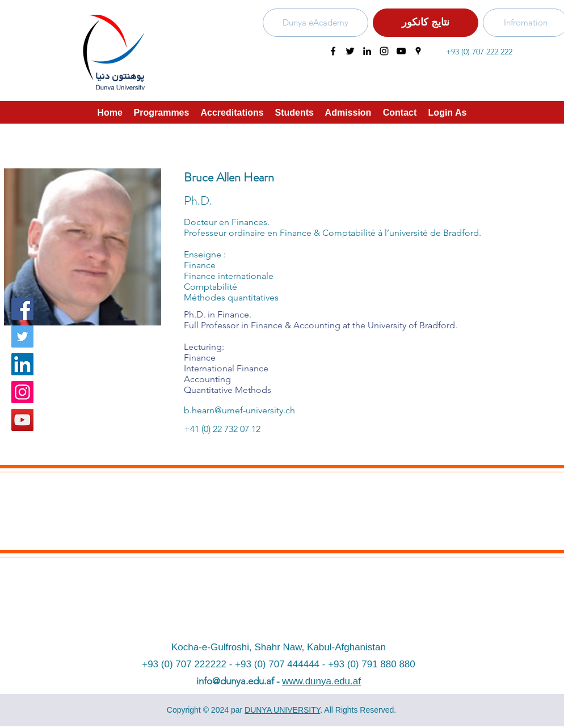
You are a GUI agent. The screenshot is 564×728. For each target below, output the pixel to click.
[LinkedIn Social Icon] (22, 364)
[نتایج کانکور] (426, 23)
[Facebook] (22, 309)
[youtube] (401, 51)
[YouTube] (22, 420)
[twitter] (350, 51)
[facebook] (333, 51)
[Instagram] (22, 392)
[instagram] (384, 51)
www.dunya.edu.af (321, 681)
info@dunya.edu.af (235, 681)
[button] (232, 112)
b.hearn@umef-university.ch (239, 410)
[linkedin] (367, 51)
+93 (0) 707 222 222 (479, 52)
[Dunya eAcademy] (315, 23)
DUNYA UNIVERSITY (282, 710)
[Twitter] (22, 337)
